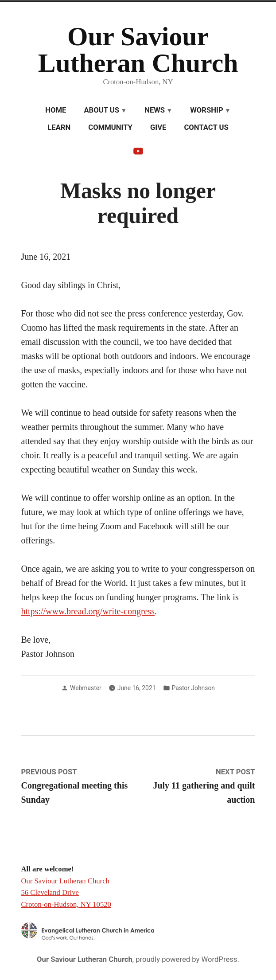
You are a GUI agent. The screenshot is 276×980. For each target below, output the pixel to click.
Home (56, 110)
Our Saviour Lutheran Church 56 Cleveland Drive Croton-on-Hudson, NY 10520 (66, 893)
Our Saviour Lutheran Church (138, 50)
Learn (59, 127)
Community (110, 127)
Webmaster (86, 688)
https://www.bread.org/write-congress (88, 611)
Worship (206, 110)
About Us (101, 110)
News (155, 110)
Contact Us (206, 127)
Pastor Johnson (193, 688)
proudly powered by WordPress (186, 959)
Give (158, 127)
